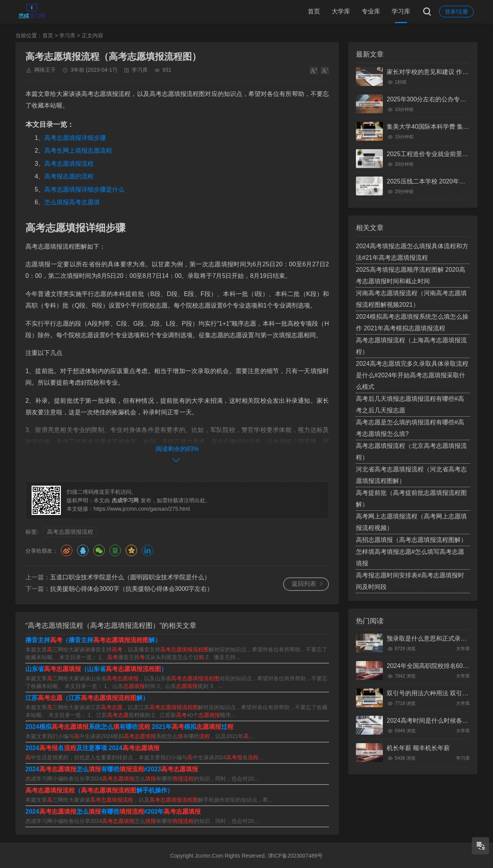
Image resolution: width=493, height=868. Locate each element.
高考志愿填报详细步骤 (75, 138)
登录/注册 (456, 12)
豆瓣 (115, 550)
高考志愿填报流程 (69, 164)
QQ (83, 550)
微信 (99, 550)
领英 (148, 550)
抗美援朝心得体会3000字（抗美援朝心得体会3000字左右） (132, 589)
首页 (314, 11)
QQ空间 (131, 550)
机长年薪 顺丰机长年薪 (418, 748)
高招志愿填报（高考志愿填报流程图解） (411, 540)
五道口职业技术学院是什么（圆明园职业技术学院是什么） (130, 577)
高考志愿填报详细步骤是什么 (84, 189)
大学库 (341, 11)
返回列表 (304, 584)
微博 (67, 550)
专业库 (371, 11)
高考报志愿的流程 (69, 176)
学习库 (401, 11)
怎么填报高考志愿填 (72, 202)
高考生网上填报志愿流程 (78, 151)
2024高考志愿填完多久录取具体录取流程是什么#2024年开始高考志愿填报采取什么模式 (412, 375)
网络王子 (45, 70)
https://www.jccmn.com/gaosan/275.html (142, 509)
